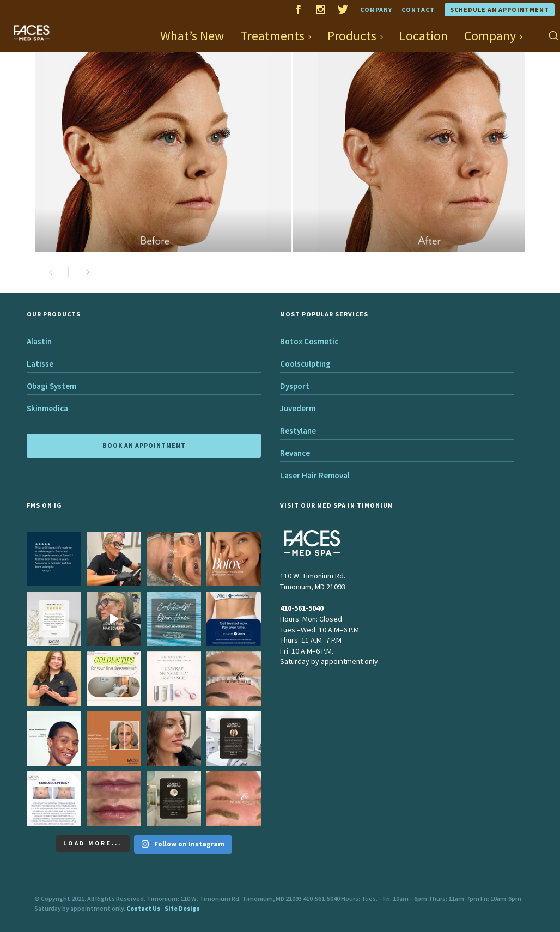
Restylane (298, 431)
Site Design (182, 908)
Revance (295, 453)
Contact (418, 10)
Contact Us (143, 908)
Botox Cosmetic (309, 341)
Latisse (40, 364)
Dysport (295, 386)
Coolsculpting (305, 364)
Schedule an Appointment (500, 10)
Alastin (39, 341)
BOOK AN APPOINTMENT (144, 445)
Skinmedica (47, 408)
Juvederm (298, 408)
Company (376, 10)
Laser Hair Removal (315, 475)
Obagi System (51, 386)
